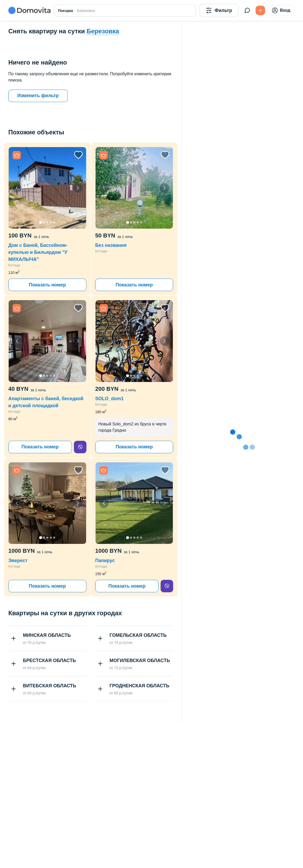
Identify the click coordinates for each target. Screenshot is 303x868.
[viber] (80, 447)
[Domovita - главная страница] (29, 10)
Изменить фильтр (38, 96)
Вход (281, 10)
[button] (47, 188)
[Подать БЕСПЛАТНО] (260, 10)
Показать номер (47, 285)
